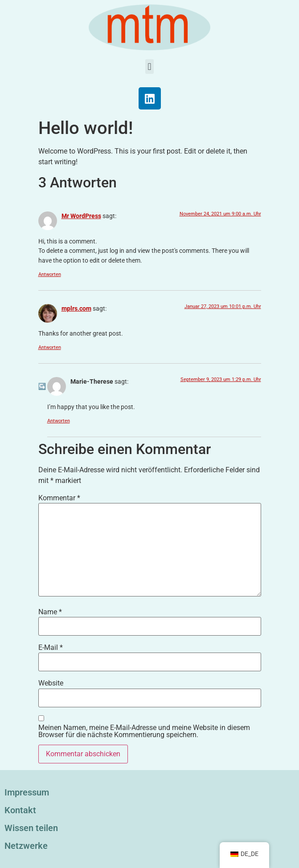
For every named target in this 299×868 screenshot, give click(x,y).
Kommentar (59, 498)
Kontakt (20, 810)
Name (50, 612)
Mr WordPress (81, 216)
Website (51, 683)
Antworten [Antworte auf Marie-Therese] (59, 421)
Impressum (27, 792)
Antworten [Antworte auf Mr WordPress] (50, 274)
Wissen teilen (31, 828)
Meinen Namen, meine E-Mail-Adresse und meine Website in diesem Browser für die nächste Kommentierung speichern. (144, 731)
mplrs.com (76, 309)
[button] (149, 67)
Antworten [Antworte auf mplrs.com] (50, 347)
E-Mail (51, 648)
